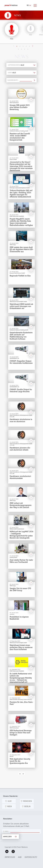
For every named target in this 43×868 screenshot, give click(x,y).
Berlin (27, 806)
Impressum (10, 857)
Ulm (10, 801)
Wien (9, 806)
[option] (30, 30)
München (27, 801)
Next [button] (33, 46)
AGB (20, 857)
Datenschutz (31, 857)
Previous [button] (14, 46)
